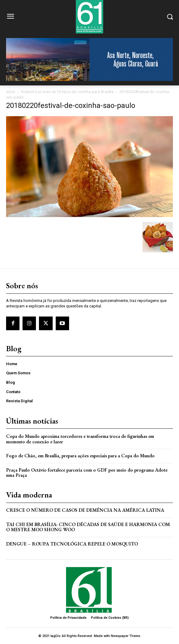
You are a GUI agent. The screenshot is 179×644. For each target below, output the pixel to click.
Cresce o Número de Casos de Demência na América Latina (85, 510)
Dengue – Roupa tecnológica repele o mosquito (72, 544)
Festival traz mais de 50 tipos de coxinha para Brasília (67, 92)
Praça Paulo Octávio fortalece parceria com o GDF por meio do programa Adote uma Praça (87, 473)
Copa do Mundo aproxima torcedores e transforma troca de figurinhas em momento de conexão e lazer (80, 439)
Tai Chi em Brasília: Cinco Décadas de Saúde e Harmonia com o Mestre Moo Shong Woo (88, 527)
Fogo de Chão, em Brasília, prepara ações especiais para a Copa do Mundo (80, 456)
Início (11, 92)
